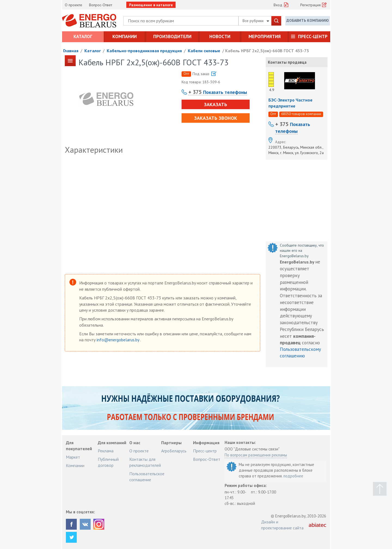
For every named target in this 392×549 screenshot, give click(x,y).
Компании (125, 36)
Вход (278, 5)
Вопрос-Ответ (101, 5)
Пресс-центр (313, 36)
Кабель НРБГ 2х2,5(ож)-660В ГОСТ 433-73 (267, 51)
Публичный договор (108, 462)
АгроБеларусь (174, 451)
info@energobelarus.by (118, 340)
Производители (172, 36)
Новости (220, 36)
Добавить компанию (308, 20)
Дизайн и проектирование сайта (282, 525)
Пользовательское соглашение (147, 477)
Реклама (106, 451)
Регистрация (310, 5)
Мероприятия (265, 36)
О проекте (73, 5)
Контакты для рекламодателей (145, 462)
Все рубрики (256, 21)
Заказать (215, 104)
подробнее (293, 476)
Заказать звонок (216, 118)
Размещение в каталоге (151, 5)
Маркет (73, 457)
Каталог (83, 36)
